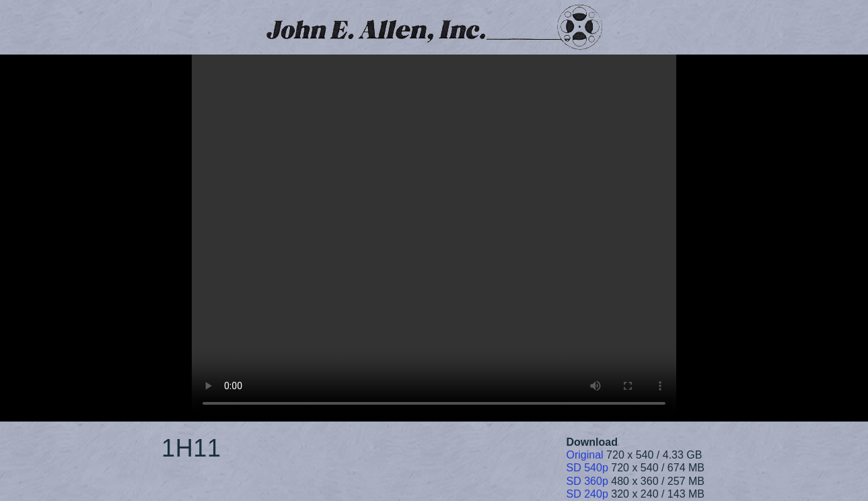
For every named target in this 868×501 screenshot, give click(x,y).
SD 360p (587, 481)
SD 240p (587, 494)
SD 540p (587, 468)
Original (585, 455)
